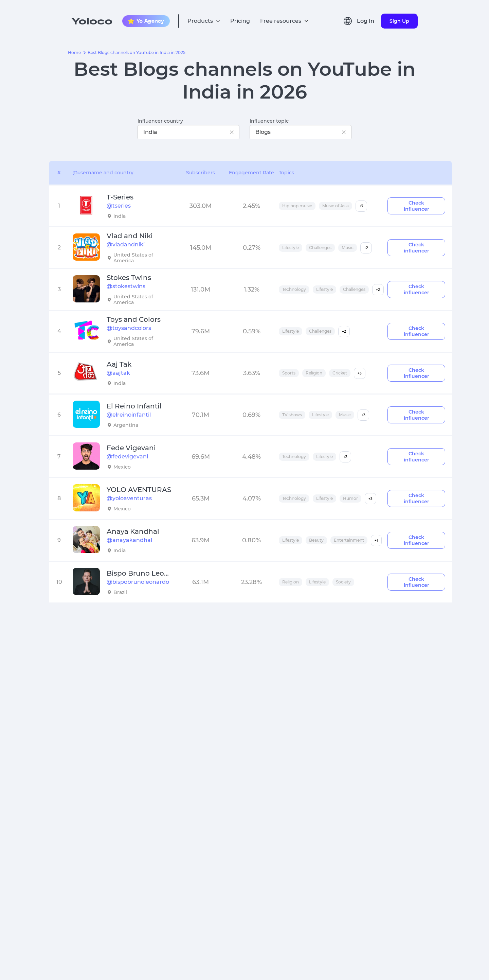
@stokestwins (126, 286)
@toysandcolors (129, 328)
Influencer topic (269, 121)
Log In (366, 21)
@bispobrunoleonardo (138, 582)
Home (74, 53)
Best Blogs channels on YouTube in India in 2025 (137, 53)
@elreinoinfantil (129, 415)
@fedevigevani (127, 457)
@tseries (119, 206)
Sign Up (399, 21)
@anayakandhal (129, 540)
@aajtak (118, 373)
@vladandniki (126, 244)
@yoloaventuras (129, 498)
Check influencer (416, 206)
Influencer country (160, 121)
